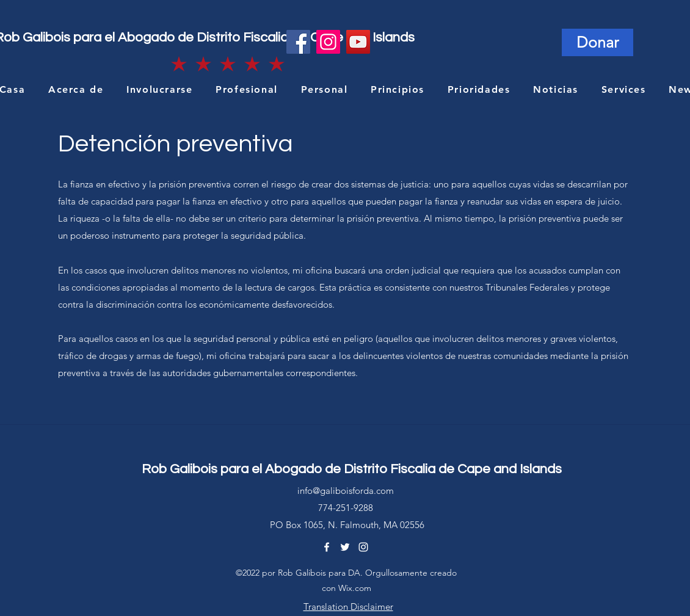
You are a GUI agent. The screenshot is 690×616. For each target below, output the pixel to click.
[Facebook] (298, 42)
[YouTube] (358, 42)
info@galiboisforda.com (346, 491)
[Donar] (597, 42)
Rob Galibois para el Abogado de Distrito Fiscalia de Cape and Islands (352, 469)
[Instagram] (328, 42)
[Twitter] (345, 547)
